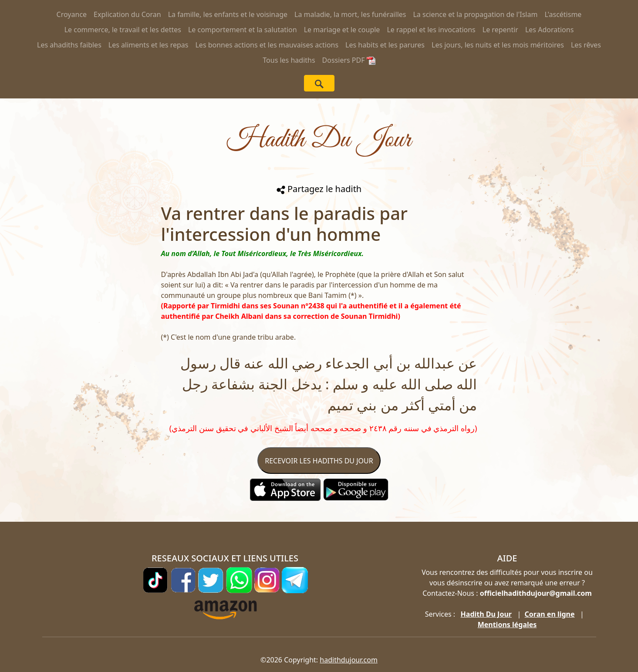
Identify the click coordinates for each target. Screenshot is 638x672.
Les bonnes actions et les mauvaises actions (267, 45)
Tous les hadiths (289, 60)
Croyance (72, 14)
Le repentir (500, 30)
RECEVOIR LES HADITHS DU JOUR (319, 461)
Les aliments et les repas (149, 45)
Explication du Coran (127, 14)
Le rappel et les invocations (431, 30)
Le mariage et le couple (342, 30)
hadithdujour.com (349, 660)
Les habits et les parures (385, 45)
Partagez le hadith (319, 189)
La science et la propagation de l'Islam (475, 14)
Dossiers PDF (349, 60)
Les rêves (586, 45)
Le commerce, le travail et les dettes (123, 30)
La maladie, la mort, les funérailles (350, 14)
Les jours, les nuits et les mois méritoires (498, 45)
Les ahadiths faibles (69, 45)
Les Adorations (549, 30)
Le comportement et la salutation (243, 30)
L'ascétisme (563, 14)
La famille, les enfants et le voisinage (228, 14)
